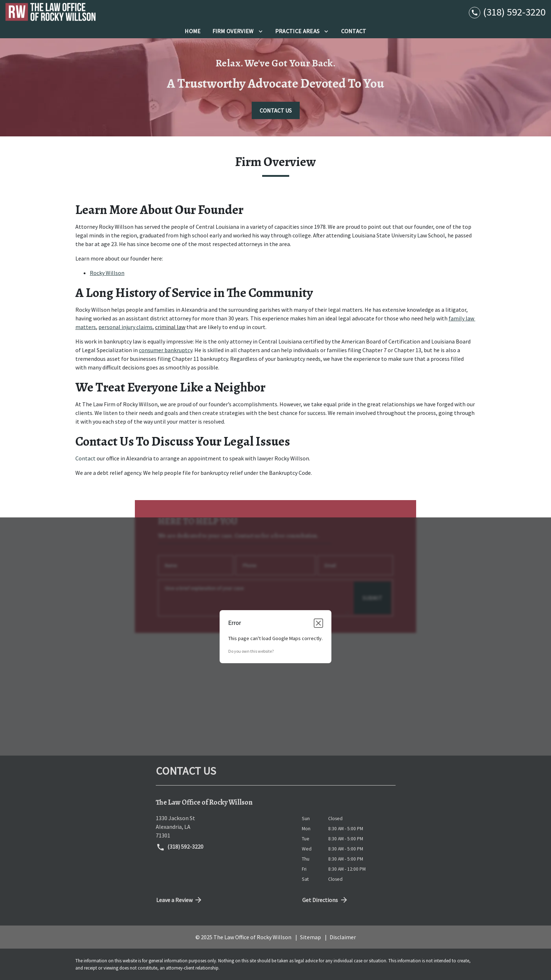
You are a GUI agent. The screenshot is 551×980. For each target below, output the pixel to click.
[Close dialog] (318, 623)
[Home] (193, 31)
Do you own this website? (251, 651)
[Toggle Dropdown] (261, 31)
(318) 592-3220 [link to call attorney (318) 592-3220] (180, 847)
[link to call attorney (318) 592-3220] (507, 12)
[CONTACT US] (276, 110)
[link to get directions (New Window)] (223, 827)
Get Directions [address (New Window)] (325, 900)
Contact (85, 458)
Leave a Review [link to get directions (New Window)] (180, 900)
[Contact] (354, 31)
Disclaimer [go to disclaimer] (343, 937)
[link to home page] (50, 12)
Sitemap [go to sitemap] (310, 937)
